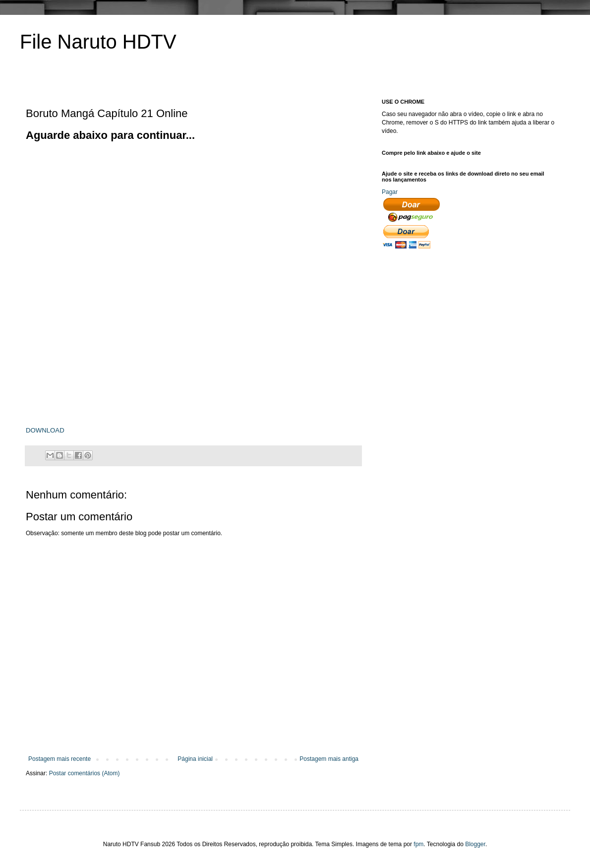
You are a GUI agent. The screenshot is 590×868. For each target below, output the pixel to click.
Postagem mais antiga (329, 759)
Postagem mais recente (59, 759)
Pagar (390, 192)
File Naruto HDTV (98, 42)
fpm (418, 844)
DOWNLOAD (45, 430)
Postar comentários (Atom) (85, 773)
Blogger (475, 844)
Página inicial (195, 759)
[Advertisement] (153, 212)
